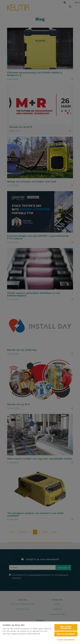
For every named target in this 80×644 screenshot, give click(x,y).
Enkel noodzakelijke (66, 634)
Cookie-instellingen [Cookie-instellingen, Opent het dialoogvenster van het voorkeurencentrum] (66, 640)
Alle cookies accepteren (66, 627)
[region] (40, 633)
